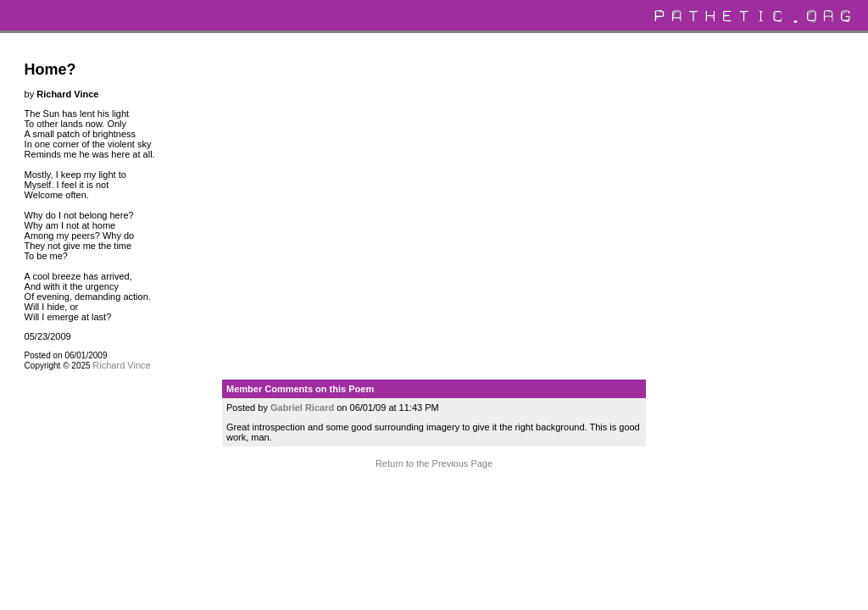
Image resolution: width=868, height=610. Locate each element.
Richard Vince (121, 365)
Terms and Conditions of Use (434, 496)
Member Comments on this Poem (300, 389)
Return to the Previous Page (434, 463)
